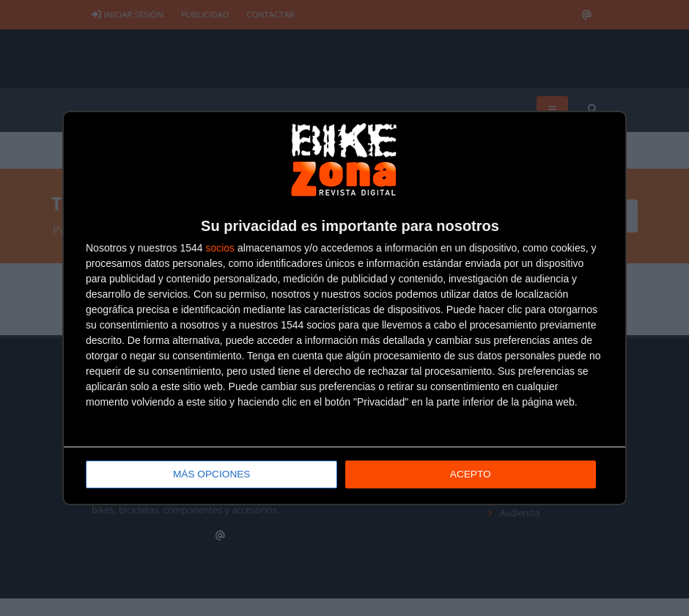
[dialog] (344, 308)
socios (220, 249)
